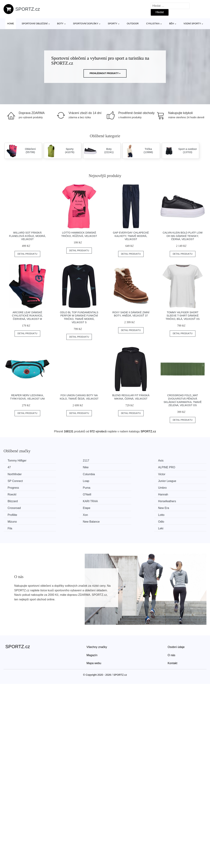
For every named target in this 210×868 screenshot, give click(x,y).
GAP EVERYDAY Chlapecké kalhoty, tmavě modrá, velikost (131, 236)
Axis (115, 461)
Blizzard (117, 487)
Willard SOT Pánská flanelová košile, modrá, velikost (27, 236)
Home (11, 24)
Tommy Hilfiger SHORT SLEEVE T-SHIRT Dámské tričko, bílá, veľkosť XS (183, 316)
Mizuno (169, 501)
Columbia (170, 467)
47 (166, 461)
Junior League (173, 474)
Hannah (65, 487)
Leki (167, 507)
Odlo (63, 507)
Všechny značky (97, 626)
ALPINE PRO (69, 467)
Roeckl (169, 481)
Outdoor (133, 24)
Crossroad (67, 494)
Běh (171, 24)
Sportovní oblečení (35, 24)
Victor (12, 474)
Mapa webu (94, 642)
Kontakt (172, 642)
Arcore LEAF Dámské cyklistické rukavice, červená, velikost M (27, 316)
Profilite (13, 501)
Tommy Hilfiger (17, 461)
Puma (64, 481)
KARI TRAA (172, 487)
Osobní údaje (176, 626)
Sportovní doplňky (86, 24)
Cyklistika (153, 24)
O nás (171, 634)
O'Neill (12, 487)
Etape (116, 494)
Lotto (115, 501)
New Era (170, 494)
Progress (14, 481)
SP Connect (68, 474)
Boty (60, 24)
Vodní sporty (192, 24)
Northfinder (119, 467)
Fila (114, 507)
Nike (11, 467)
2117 (63, 461)
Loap (115, 474)
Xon (63, 501)
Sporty (113, 24)
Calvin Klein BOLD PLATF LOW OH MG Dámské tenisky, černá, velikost (183, 236)
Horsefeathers (17, 494)
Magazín (92, 634)
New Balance (16, 507)
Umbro (116, 481)
